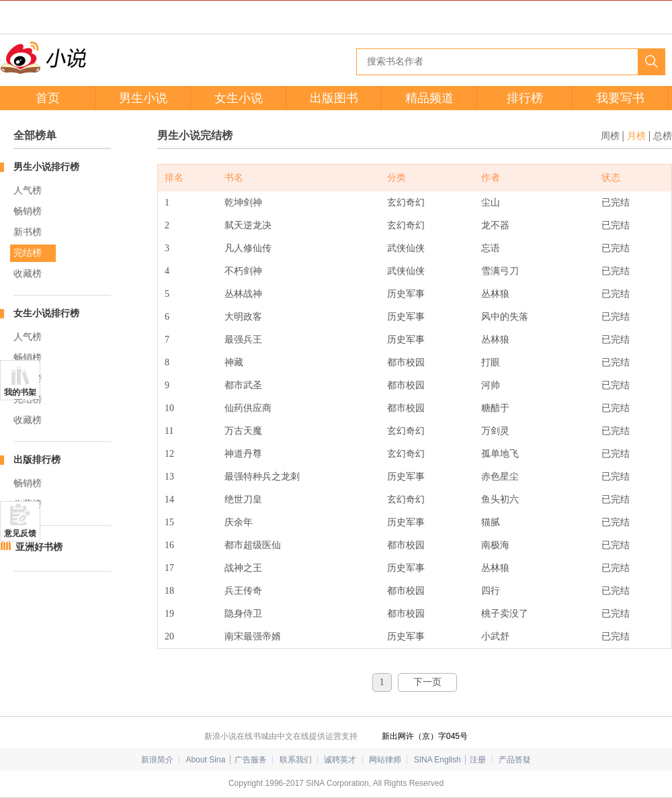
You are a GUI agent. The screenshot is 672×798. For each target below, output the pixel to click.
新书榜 (28, 232)
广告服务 (251, 760)
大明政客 (243, 317)
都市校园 (406, 362)
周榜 (610, 136)
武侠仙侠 (406, 248)
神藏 (234, 362)
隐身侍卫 (243, 614)
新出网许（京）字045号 (425, 736)
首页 (48, 98)
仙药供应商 (248, 408)
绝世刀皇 (243, 499)
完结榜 (28, 253)
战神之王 (243, 568)
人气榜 (28, 190)
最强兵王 (243, 340)
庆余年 (239, 522)
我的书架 (20, 392)
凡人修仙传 (248, 248)
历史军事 (406, 294)
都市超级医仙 (253, 545)
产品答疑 (515, 760)
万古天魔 (243, 431)
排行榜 (525, 98)
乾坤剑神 (243, 203)
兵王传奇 (243, 591)
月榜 (636, 136)
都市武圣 (243, 385)
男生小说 (143, 98)
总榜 (663, 136)
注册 (478, 760)
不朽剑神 (243, 271)
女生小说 (239, 98)
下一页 (427, 682)
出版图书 (334, 98)
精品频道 (429, 98)
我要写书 (620, 98)
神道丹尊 (243, 454)
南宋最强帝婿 (253, 636)
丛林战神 (243, 294)
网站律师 (385, 760)
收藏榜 (28, 274)
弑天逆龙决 (248, 225)
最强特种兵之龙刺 (262, 477)
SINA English (437, 760)
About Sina (206, 760)
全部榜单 (35, 135)
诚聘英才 (340, 760)
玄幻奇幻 (406, 203)
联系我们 (296, 760)
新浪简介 (157, 760)
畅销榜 (28, 211)
